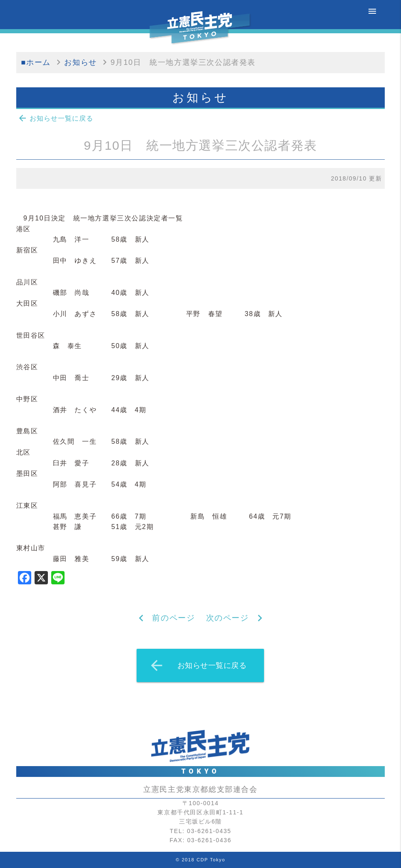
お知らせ (80, 62)
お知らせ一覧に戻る (55, 118)
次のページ (228, 618)
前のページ (173, 618)
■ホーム (36, 62)
